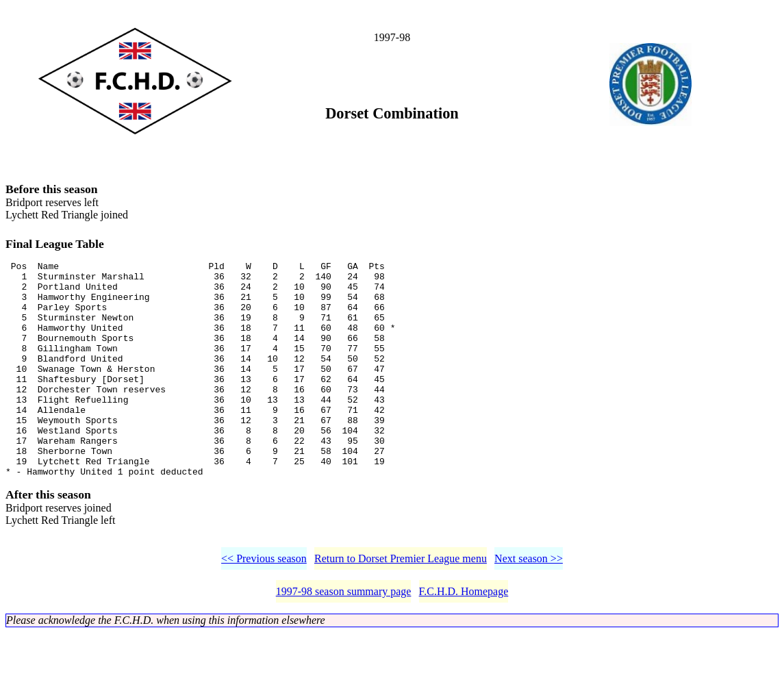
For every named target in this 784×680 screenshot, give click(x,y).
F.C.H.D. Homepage (464, 639)
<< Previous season (264, 606)
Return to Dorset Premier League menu (401, 606)
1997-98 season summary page (344, 639)
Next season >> (529, 606)
